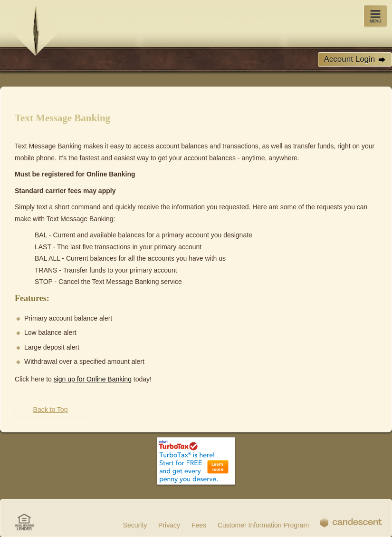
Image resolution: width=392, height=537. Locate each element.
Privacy (169, 525)
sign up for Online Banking (93, 379)
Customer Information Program (263, 525)
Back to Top (51, 410)
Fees (199, 525)
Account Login (355, 59)
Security (135, 525)
